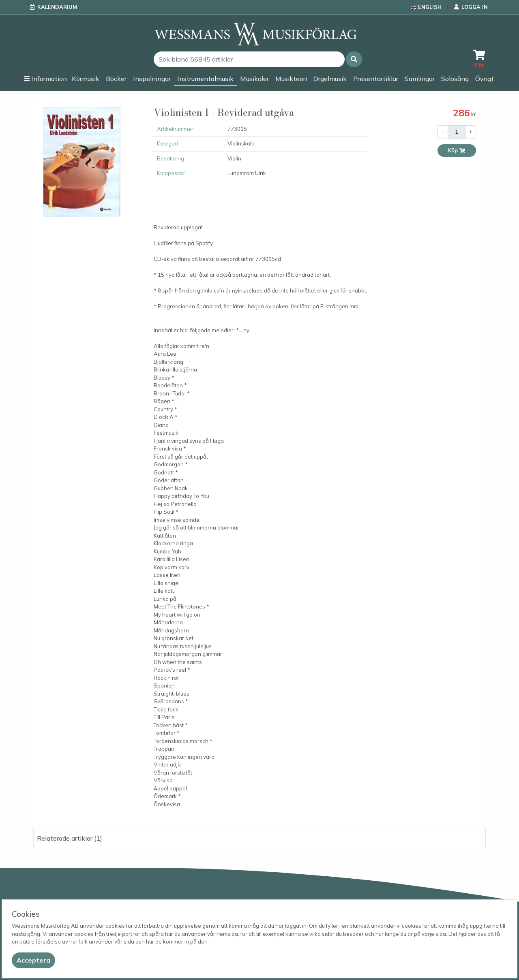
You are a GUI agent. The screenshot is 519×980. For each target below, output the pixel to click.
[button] (354, 59)
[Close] (33, 960)
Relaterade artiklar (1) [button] (70, 838)
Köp (457, 151)
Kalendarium (57, 7)
